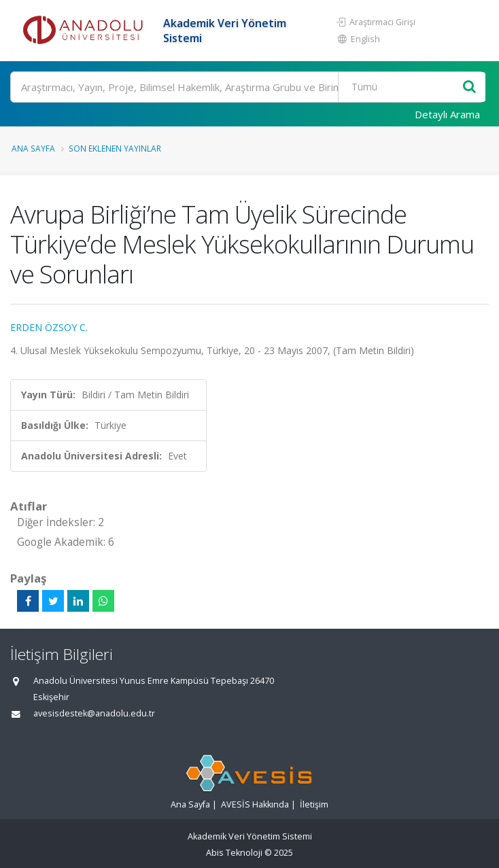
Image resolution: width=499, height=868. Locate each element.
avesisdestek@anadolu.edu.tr (94, 713)
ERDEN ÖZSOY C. (49, 327)
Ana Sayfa (33, 148)
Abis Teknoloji (234, 853)
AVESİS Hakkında (255, 804)
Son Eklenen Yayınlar (115, 148)
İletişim (314, 804)
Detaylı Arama (447, 114)
